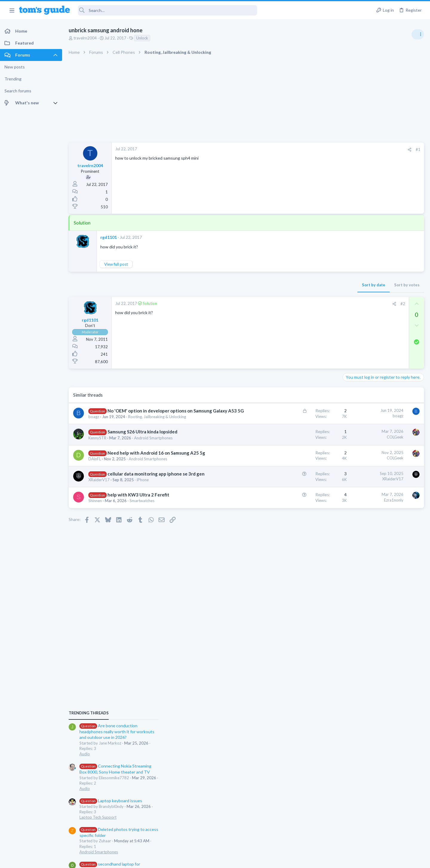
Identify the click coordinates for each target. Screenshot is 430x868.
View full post (116, 264)
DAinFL (95, 465)
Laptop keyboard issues (377, 413)
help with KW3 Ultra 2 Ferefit (138, 507)
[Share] (314, 150)
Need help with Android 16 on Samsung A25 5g (156, 459)
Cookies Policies (193, 860)
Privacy (230, 860)
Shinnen (95, 513)
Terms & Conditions (272, 860)
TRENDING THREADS (354, 325)
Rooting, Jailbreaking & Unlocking (157, 423)
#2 (307, 304)
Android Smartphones (153, 444)
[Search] (168, 10)
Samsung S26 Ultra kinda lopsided (142, 438)
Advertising (151, 860)
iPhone (143, 492)
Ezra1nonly (298, 513)
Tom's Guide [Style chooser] (381, 818)
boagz (94, 423)
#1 (322, 149)
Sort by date (278, 285)
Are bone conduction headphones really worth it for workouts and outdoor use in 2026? (383, 344)
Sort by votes (311, 285)
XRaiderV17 (99, 492)
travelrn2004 (85, 38)
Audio (350, 366)
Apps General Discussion (367, 528)
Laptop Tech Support (364, 429)
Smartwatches (142, 513)
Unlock (142, 38)
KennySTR (97, 444)
